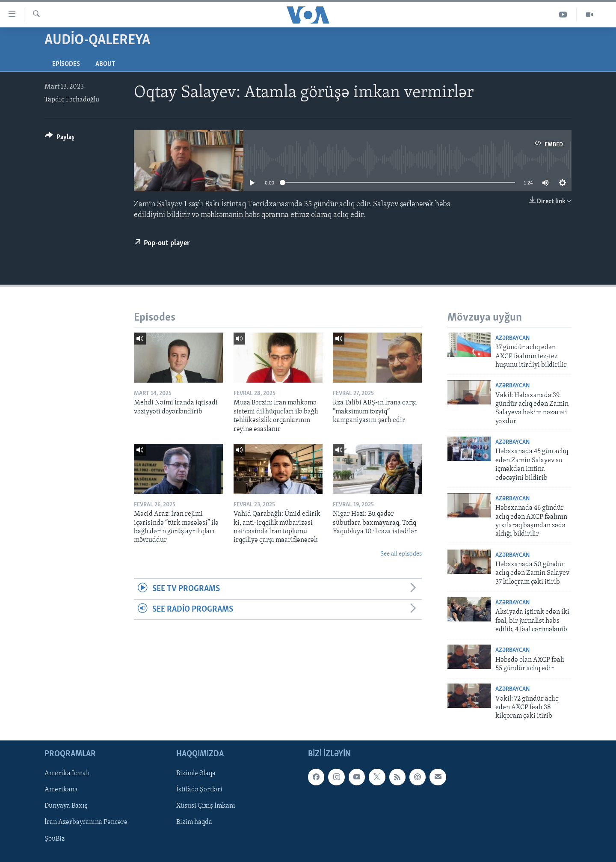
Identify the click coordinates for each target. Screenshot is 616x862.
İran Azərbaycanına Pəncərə (86, 822)
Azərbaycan (512, 338)
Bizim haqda (194, 822)
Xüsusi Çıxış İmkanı (206, 806)
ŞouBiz (55, 838)
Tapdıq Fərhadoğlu (72, 100)
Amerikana (61, 790)
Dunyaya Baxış (66, 806)
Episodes (66, 64)
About (105, 64)
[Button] (60, 138)
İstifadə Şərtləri (199, 790)
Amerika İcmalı (67, 773)
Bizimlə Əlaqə (196, 773)
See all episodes (401, 554)
